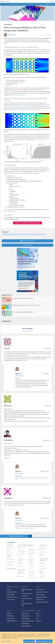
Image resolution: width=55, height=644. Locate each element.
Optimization (31, 575)
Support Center (25, 613)
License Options (11, 594)
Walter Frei (12, 35)
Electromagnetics (24, 545)
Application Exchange (41, 597)
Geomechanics (43, 566)
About (38, 613)
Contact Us (39, 621)
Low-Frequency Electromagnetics (21, 551)
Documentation (25, 623)
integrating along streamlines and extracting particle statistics (27, 105)
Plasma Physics (21, 554)
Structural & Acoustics (44, 560)
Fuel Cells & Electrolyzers (10, 565)
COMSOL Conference (12, 621)
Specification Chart (12, 592)
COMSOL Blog (8, 25)
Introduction (31, 564)
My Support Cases (26, 616)
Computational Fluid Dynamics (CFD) (12, 234)
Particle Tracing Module (19, 95)
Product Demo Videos (27, 593)
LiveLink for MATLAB (42, 555)
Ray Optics (20, 557)
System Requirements (12, 597)
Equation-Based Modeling (32, 554)
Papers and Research (27, 598)
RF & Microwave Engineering (21, 560)
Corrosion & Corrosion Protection (9, 556)
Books (23, 601)
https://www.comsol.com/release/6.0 (25, 528)
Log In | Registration (27, 331)
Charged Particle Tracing (21, 548)
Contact (47, 4)
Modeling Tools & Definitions (32, 572)
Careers (38, 616)
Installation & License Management (32, 560)
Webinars (9, 613)
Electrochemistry (10, 559)
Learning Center (40, 589)
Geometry (31, 557)
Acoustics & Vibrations (42, 563)
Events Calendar (11, 618)
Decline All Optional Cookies (44, 641)
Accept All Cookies (29, 641)
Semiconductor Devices (21, 563)
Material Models (43, 569)
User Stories (24, 596)
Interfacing (43, 545)
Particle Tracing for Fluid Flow (37, 234)
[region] (27, 638)
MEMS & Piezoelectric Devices (42, 572)
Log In (40, 4)
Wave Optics (21, 566)
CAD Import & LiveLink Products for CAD (43, 548)
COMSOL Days (10, 616)
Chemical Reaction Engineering (9, 551)
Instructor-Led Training (42, 592)
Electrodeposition (11, 562)
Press (37, 618)
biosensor (39, 50)
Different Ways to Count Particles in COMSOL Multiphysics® (23, 110)
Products (9, 589)
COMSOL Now (11, 569)
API (29, 547)
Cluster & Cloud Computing (32, 550)
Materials (31, 566)
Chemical (10, 545)
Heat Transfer (21, 577)
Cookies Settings (6, 641)
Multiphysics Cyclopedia (42, 602)
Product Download (26, 626)
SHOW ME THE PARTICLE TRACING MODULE (27, 223)
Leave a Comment (27, 245)
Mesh (30, 569)
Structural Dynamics (42, 577)
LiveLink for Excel (43, 552)
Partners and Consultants (28, 621)
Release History (11, 600)
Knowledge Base (26, 618)
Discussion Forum (40, 594)
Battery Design (10, 547)
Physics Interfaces (33, 577)
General (31, 545)
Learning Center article (41, 139)
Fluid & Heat (25, 234)
